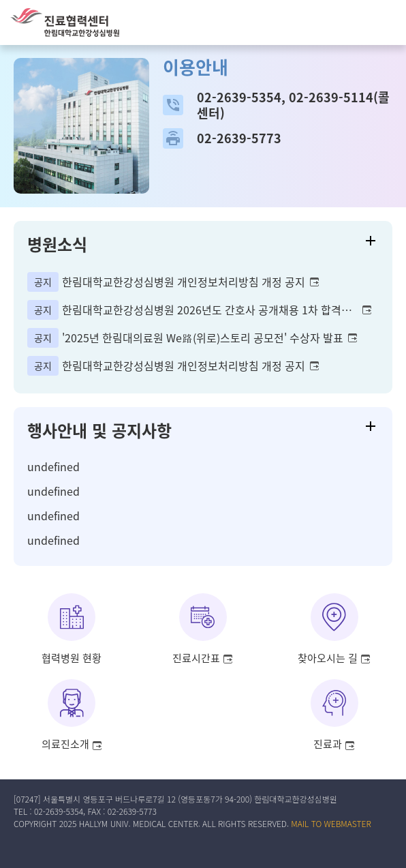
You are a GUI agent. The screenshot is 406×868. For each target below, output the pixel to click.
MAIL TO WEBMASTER (331, 823)
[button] (382, 22)
